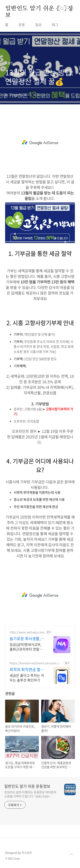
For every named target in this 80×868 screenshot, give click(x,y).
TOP (71, 854)
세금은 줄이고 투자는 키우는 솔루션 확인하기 (27, 678)
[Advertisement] (40, 143)
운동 (22, 25)
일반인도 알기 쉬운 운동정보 (39, 9)
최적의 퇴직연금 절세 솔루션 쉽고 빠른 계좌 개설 (27, 670)
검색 (62, 9)
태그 (55, 25)
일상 (38, 25)
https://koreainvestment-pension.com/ (35, 663)
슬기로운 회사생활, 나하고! (25, 639)
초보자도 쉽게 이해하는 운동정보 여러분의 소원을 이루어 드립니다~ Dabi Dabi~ (30, 794)
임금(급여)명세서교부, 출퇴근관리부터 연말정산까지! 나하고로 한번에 (27, 647)
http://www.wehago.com (27, 632)
